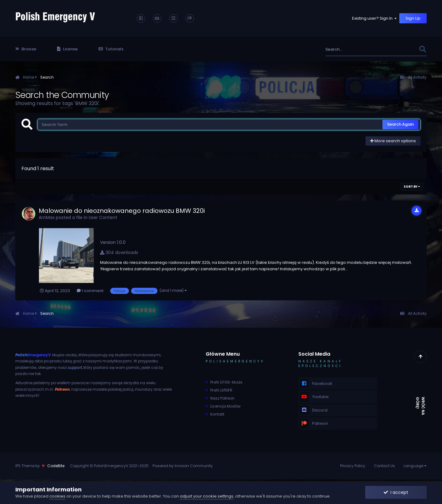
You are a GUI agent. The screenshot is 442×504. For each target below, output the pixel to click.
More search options (393, 141)
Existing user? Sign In (375, 18)
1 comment (90, 291)
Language (415, 466)
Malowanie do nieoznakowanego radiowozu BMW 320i (122, 211)
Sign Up (413, 18)
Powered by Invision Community (183, 466)
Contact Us (384, 466)
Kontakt (217, 414)
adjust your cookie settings (207, 496)
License (67, 49)
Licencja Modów (225, 406)
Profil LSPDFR (221, 390)
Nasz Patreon (222, 398)
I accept (396, 492)
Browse (26, 49)
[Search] (356, 49)
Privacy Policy (353, 466)
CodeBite (56, 466)
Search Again (400, 124)
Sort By (412, 187)
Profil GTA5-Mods (226, 382)
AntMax (47, 217)
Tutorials (111, 49)
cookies (57, 496)
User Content (103, 217)
